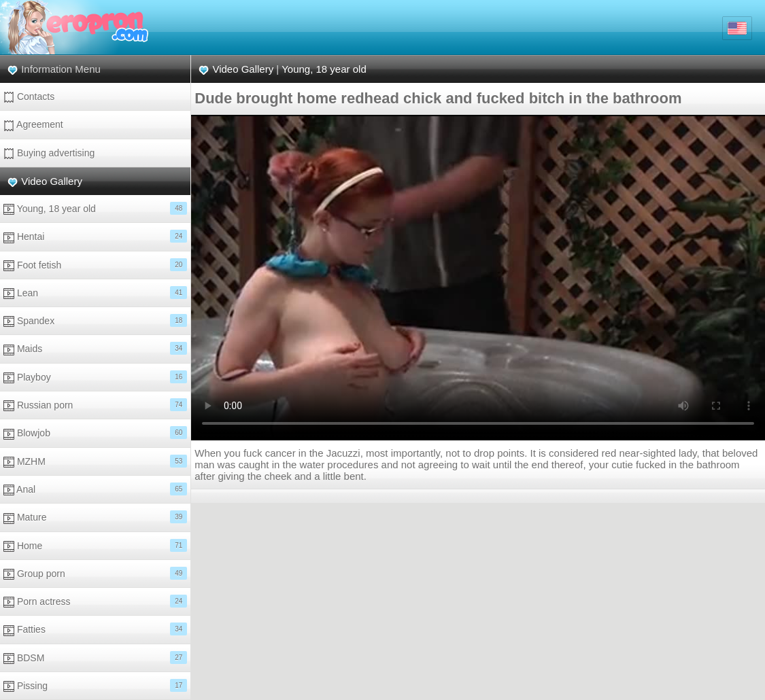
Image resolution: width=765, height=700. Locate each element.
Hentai (95, 236)
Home (95, 545)
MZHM (95, 461)
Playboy (95, 377)
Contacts (29, 97)
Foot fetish (95, 265)
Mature (95, 517)
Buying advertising (49, 153)
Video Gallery (52, 181)
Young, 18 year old (95, 208)
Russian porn (95, 405)
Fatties (95, 629)
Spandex (95, 320)
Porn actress (95, 601)
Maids (95, 348)
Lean (95, 293)
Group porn (95, 573)
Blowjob (95, 433)
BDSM (95, 658)
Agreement (33, 125)
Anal (95, 489)
